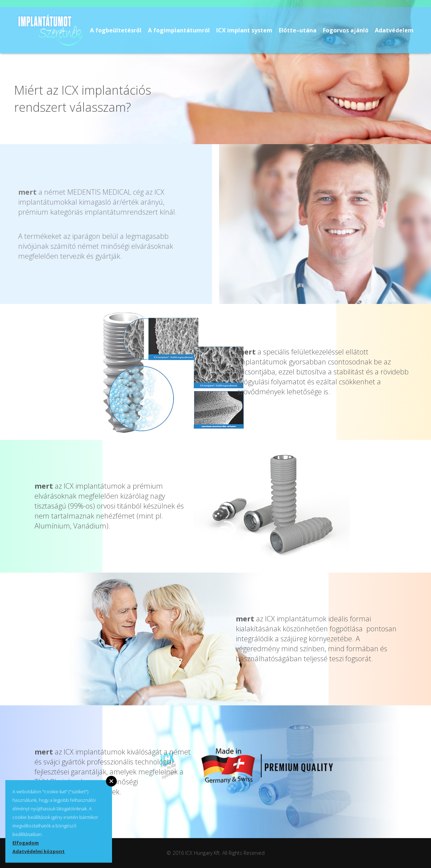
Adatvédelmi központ (39, 851)
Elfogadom (26, 843)
